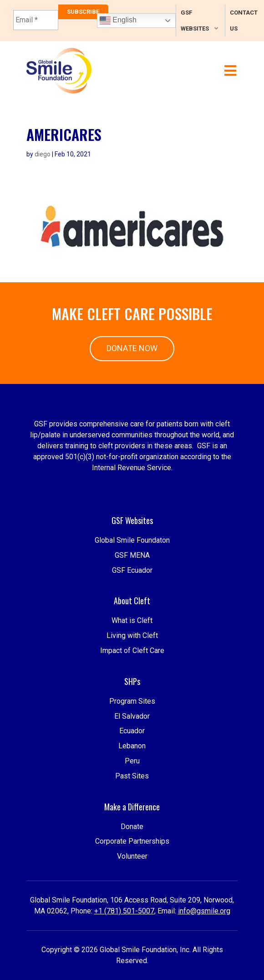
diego (43, 154)
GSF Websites (195, 21)
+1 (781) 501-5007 (124, 911)
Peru (132, 797)
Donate (132, 848)
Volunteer (132, 878)
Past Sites (132, 812)
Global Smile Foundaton (132, 562)
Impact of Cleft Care (132, 672)
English (118, 21)
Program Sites (132, 737)
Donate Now (132, 348)
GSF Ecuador (132, 591)
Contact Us (244, 21)
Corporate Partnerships (132, 863)
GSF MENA (132, 577)
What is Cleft (132, 642)
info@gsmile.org (204, 911)
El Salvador (132, 752)
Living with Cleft (132, 657)
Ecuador (132, 767)
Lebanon (132, 782)
